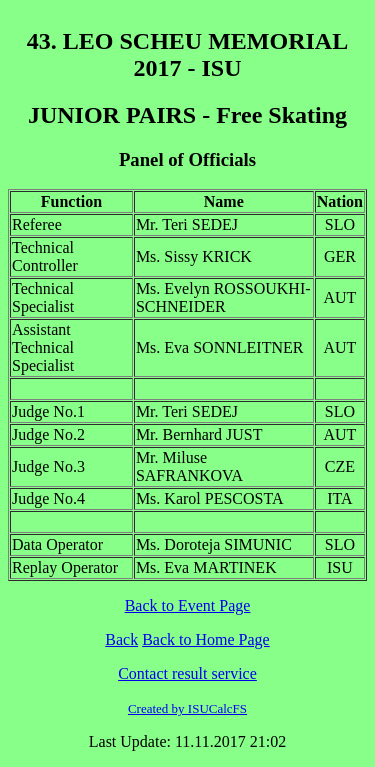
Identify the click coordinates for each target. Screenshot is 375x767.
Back (121, 639)
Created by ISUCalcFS (187, 708)
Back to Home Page (206, 639)
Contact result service (187, 673)
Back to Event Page (188, 605)
